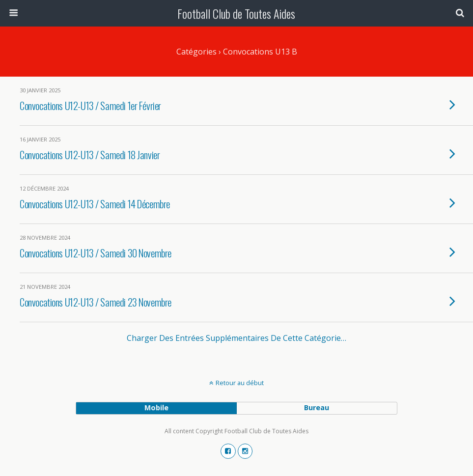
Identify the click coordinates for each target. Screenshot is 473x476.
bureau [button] (317, 407)
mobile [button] (156, 407)
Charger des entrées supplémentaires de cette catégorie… (236, 338)
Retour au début (240, 383)
